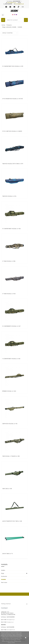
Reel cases (4, 582)
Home (3, 25)
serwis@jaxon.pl (19, 4)
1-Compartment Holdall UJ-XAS (11, 359)
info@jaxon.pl (10, 622)
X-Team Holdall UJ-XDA (9, 294)
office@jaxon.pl (12, 3)
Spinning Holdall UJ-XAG (9, 391)
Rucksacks (4, 576)
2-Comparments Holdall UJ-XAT (11, 326)
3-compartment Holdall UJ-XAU (11, 229)
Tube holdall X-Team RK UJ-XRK (11, 456)
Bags (3, 573)
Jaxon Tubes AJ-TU (7, 554)
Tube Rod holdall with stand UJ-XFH (13, 164)
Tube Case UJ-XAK (7, 489)
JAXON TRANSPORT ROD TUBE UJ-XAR (12, 521)
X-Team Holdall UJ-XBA (9, 261)
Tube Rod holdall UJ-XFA (9, 196)
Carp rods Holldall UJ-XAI (10, 424)
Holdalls (4, 579)
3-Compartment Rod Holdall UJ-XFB (13, 66)
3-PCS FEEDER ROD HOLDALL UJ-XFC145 (12, 99)
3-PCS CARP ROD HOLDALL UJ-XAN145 (12, 131)
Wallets (3, 570)
